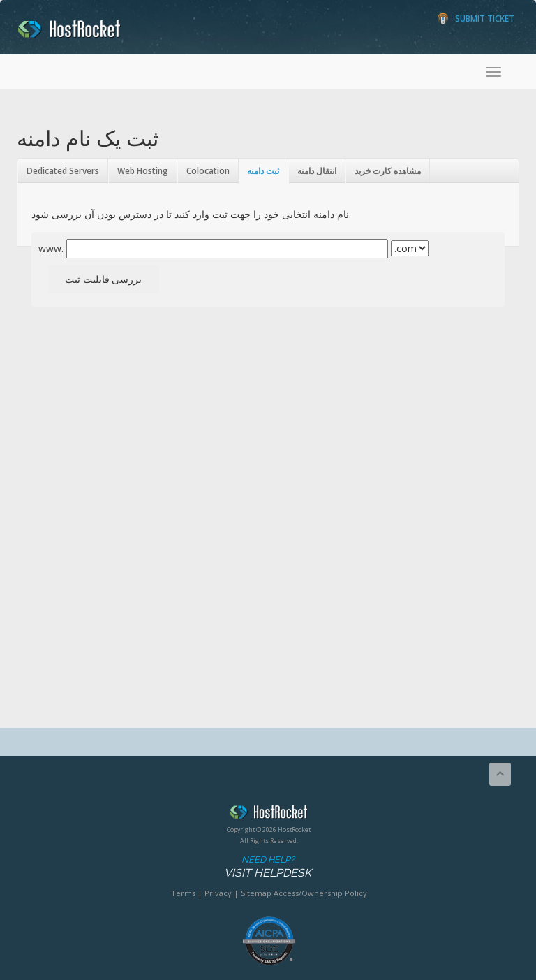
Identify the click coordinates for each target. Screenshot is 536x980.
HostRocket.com (269, 814)
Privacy (218, 893)
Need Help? (268, 867)
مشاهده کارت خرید (388, 171)
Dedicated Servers (63, 171)
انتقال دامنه (317, 171)
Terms (183, 893)
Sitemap (256, 893)
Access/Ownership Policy (320, 893)
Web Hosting (143, 171)
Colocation (208, 171)
